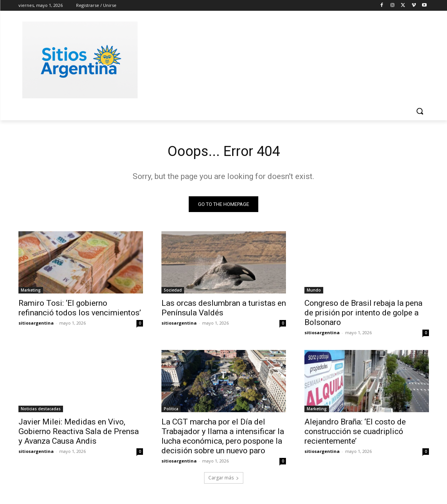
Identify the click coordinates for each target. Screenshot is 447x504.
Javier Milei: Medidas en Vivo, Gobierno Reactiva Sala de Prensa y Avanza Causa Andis (79, 433)
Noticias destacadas (41, 411)
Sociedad (173, 292)
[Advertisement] (281, 59)
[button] (420, 111)
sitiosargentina (36, 325)
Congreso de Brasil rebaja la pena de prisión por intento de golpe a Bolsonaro (363, 315)
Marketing (31, 292)
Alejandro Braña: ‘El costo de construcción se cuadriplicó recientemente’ (355, 433)
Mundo (314, 292)
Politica (171, 411)
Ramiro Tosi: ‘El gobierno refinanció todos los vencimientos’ (80, 310)
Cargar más (224, 480)
